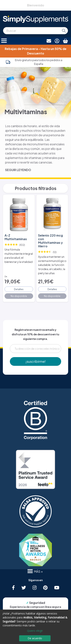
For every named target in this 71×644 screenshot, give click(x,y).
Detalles (19, 289)
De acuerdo (35, 638)
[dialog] (35, 627)
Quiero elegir (35, 631)
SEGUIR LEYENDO (18, 170)
